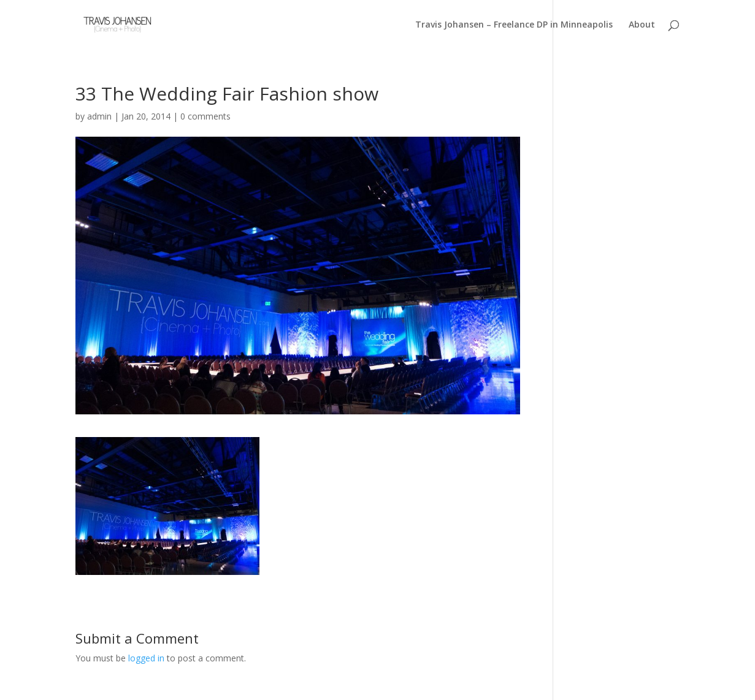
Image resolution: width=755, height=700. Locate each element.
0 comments (205, 116)
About (642, 25)
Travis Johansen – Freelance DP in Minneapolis (514, 25)
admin (99, 116)
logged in (146, 658)
